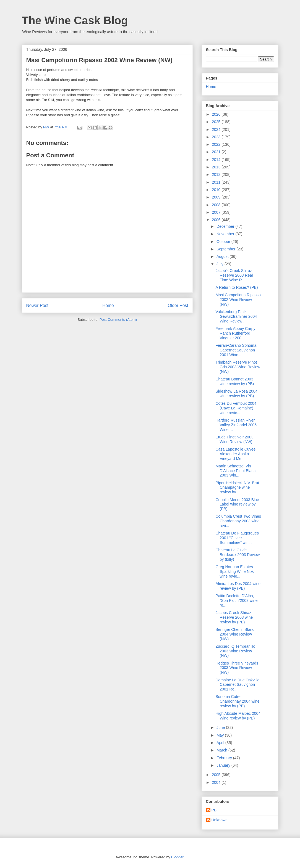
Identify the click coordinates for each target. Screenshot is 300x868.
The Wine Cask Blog (75, 20)
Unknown (220, 820)
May (221, 735)
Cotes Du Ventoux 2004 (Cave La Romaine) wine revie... (236, 408)
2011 (217, 182)
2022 (217, 144)
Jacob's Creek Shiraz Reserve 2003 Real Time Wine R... (234, 275)
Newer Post (37, 305)
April (221, 743)
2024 (217, 129)
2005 (217, 775)
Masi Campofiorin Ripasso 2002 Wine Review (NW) (238, 300)
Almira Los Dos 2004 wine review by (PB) (238, 586)
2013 (217, 167)
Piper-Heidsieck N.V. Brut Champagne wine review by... (237, 488)
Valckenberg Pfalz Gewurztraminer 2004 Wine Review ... (236, 316)
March (222, 750)
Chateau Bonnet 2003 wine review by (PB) (235, 381)
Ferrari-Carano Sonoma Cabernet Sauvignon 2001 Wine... (236, 350)
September (226, 249)
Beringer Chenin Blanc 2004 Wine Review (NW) (235, 634)
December (226, 226)
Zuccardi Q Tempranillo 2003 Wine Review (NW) (235, 651)
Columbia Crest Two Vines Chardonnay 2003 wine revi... (238, 521)
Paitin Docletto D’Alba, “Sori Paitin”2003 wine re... (236, 600)
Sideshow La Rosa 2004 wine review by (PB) (236, 394)
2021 (217, 152)
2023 (217, 137)
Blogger (177, 857)
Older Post (178, 305)
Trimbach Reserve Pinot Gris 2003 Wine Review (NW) (238, 367)
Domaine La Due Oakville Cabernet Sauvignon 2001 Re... (237, 685)
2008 (217, 205)
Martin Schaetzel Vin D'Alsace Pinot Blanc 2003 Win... (235, 471)
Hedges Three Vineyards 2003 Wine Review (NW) (237, 668)
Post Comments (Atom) (118, 320)
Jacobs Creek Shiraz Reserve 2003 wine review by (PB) (234, 617)
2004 (217, 782)
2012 (217, 174)
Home (108, 305)
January (224, 765)
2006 (217, 220)
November (226, 234)
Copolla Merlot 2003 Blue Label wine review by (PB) (237, 504)
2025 (217, 122)
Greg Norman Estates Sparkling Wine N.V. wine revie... (235, 571)
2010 (217, 190)
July (221, 264)
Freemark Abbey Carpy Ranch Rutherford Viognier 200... (235, 333)
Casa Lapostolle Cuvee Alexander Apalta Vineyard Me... (235, 454)
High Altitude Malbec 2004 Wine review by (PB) (238, 716)
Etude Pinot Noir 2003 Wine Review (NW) (234, 439)
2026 (217, 114)
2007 (217, 212)
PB (214, 810)
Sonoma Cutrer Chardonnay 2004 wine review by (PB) (237, 701)
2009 (217, 197)
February (225, 758)
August (223, 256)
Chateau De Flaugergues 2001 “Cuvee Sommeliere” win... (237, 538)
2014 (217, 160)
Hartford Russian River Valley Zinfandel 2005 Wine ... (236, 425)
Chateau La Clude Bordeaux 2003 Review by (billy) (238, 555)
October (224, 242)
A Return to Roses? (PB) (237, 287)
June (221, 727)
